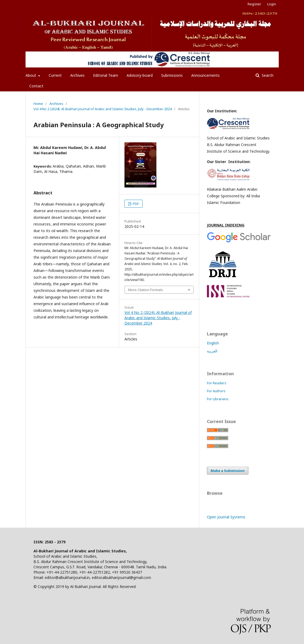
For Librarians (218, 399)
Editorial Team (106, 75)
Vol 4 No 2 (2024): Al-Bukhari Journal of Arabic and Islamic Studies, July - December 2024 (103, 109)
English (213, 343)
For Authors (216, 391)
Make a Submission (228, 471)
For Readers (217, 383)
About (31, 75)
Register (254, 4)
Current (55, 75)
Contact (36, 86)
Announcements (205, 75)
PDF (135, 204)
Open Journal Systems (226, 517)
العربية (212, 351)
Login (272, 4)
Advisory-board (140, 75)
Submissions (172, 75)
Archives (77, 75)
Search (267, 75)
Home (38, 104)
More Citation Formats (146, 290)
